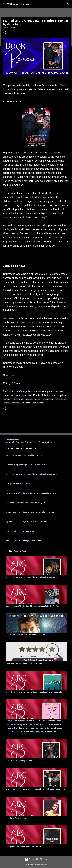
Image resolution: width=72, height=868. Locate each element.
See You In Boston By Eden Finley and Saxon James (26, 635)
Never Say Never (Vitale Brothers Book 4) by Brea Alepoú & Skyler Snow (35, 789)
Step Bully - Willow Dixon (16, 818)
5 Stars (7, 399)
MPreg (38, 399)
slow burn (26, 403)
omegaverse (48, 399)
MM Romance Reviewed (18, 4)
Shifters (15, 403)
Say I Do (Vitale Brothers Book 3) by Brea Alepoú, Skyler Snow (31, 474)
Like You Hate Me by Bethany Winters (21, 531)
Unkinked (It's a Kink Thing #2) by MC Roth (23, 541)
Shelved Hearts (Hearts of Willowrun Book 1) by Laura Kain (30, 512)
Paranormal (61, 399)
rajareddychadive (42, 864)
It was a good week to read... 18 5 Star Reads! (24, 663)
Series (6, 403)
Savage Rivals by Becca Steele (18, 484)
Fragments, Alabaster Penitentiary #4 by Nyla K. (25, 503)
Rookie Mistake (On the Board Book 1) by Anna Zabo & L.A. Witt (32, 493)
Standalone (38, 403)
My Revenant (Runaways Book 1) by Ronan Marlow (26, 522)
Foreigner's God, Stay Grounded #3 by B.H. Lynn (26, 847)
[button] (5, 33)
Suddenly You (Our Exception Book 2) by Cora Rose (27, 465)
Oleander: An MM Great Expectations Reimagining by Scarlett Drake (34, 692)
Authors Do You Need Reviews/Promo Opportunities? (29, 442)
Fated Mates (18, 399)
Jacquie (29, 399)
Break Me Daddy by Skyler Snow (19, 761)
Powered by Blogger (36, 859)
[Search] (68, 4)
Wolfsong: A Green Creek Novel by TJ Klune (24, 455)
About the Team (13, 440)
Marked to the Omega (16, 225)
